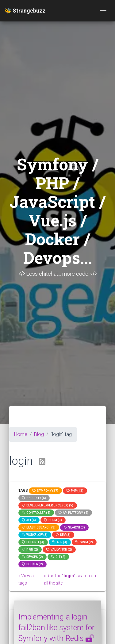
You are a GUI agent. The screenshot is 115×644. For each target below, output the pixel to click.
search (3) (74, 527)
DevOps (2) (33, 557)
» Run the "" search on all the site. (70, 579)
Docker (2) (33, 564)
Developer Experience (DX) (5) (48, 505)
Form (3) (53, 520)
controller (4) (36, 513)
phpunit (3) (33, 542)
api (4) (29, 520)
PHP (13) (75, 491)
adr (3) (60, 542)
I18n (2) (30, 549)
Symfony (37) (45, 491)
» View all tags (27, 579)
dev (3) (63, 535)
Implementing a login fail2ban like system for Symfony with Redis (56, 628)
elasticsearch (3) (39, 527)
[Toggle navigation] (103, 11)
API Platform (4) (73, 513)
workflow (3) (35, 535)
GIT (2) (58, 557)
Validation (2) (59, 549)
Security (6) (34, 498)
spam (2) (84, 542)
